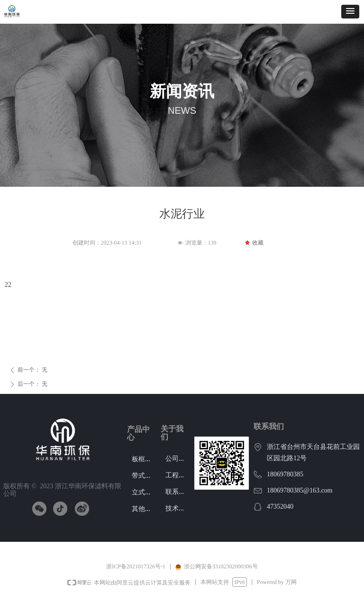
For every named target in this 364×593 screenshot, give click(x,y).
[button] (350, 12)
